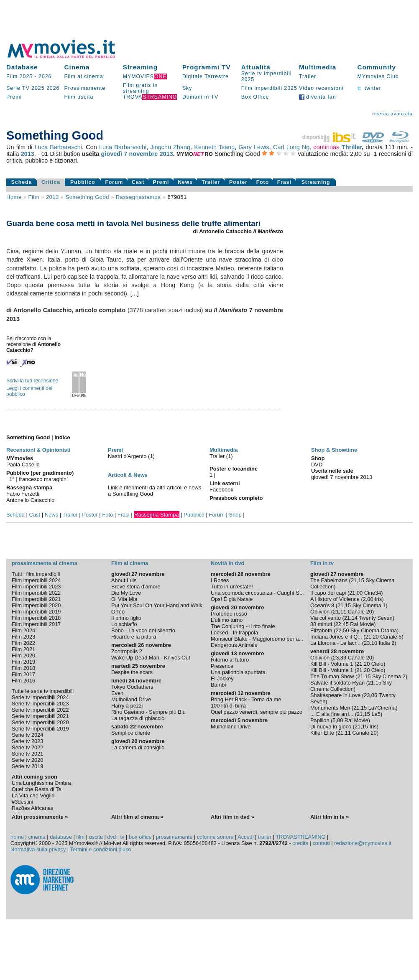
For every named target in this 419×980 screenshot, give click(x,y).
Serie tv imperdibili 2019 (40, 729)
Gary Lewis (254, 147)
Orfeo (118, 612)
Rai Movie (362, 624)
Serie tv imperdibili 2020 (40, 722)
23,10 (370, 643)
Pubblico (83, 182)
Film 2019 (23, 662)
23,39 (340, 658)
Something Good (87, 197)
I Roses (220, 580)
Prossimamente (85, 88)
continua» (327, 147)
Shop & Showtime (334, 450)
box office (140, 837)
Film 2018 (23, 668)
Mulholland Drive (131, 699)
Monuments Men (330, 708)
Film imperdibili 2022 (36, 593)
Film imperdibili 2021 (36, 599)
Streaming (140, 67)
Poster (238, 182)
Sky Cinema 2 (389, 676)
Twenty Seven (376, 618)
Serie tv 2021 (27, 754)
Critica (51, 182)
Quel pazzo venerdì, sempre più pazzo (257, 712)
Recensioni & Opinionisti (38, 450)
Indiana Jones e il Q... (336, 637)
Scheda (22, 182)
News (185, 182)
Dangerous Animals (234, 645)
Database (22, 67)
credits (300, 843)
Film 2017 (23, 674)
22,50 (342, 630)
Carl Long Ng (291, 147)
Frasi (284, 182)
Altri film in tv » (330, 817)
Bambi (218, 685)
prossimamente (174, 837)
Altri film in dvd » (232, 817)
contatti (321, 843)
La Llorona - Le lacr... (335, 643)
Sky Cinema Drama (374, 630)
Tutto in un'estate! (232, 587)
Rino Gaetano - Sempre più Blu (148, 712)
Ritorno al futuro (230, 660)
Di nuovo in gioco (331, 727)
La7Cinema (382, 708)
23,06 (370, 695)
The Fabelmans (329, 580)
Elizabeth (321, 630)
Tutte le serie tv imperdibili (43, 691)
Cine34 (373, 593)
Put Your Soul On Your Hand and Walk (157, 605)
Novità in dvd (227, 563)
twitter (369, 88)
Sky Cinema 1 (369, 605)
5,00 (338, 720)
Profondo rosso (229, 614)
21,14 (351, 618)
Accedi (245, 837)
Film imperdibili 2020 (36, 605)
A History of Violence (335, 599)
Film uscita (79, 97)
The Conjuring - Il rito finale (243, 626)
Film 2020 (23, 655)
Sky (187, 88)
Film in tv (322, 563)
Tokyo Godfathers (132, 687)
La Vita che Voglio (33, 795)
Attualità (256, 67)
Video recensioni (321, 88)
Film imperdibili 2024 (36, 580)
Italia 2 (387, 643)
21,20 (372, 637)
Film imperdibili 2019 (36, 612)
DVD (317, 465)
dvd (112, 837)
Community (377, 67)
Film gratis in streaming (141, 88)
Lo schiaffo (124, 624)
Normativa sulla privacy (38, 849)
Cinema (77, 67)
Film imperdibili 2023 (36, 587)
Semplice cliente (131, 733)
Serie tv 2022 (27, 747)
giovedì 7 (114, 154)
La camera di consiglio (138, 747)
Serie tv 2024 (27, 735)
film (34, 197)
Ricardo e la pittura (134, 637)
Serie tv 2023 (27, 741)
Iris (378, 599)
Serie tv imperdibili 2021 (40, 716)
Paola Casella (23, 465)
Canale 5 (391, 637)
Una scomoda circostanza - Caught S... (257, 593)
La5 (376, 714)
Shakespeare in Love (335, 695)
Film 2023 (23, 637)
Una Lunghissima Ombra (41, 783)
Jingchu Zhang (170, 147)
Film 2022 (23, 643)
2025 (38, 88)
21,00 (356, 593)
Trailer (308, 76)
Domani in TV (200, 97)
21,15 (358, 580)
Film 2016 (23, 681)
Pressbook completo (236, 498)
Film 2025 (19, 76)
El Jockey (222, 678)
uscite (96, 837)
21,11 (340, 612)
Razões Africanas (33, 808)
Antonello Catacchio (30, 500)
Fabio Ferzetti (23, 494)
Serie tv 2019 (27, 766)
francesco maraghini (43, 479)
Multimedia (318, 67)
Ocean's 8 (322, 605)
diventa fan (318, 97)
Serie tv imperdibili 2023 (40, 704)
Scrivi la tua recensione (32, 381)
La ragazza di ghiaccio (138, 718)
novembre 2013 (151, 154)
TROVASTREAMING (300, 837)
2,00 (368, 599)
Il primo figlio (126, 618)
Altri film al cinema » (137, 817)
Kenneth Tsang (214, 147)
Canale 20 (360, 612)
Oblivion (320, 612)
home (17, 837)
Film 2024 (23, 630)
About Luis (124, 580)
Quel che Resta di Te (37, 789)
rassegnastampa (138, 197)
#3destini (22, 802)
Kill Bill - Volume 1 (332, 664)
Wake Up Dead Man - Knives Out (151, 658)
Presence (222, 666)
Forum (114, 182)
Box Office (255, 97)
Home (14, 197)
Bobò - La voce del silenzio (143, 630)
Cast (138, 182)
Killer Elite (322, 733)
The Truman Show (332, 676)
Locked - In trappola (234, 633)
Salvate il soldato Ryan (337, 683)
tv (123, 837)
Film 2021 (23, 649)
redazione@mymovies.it (363, 843)
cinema (37, 837)
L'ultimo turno (227, 620)
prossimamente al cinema (44, 563)
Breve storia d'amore (136, 587)
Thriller (352, 147)
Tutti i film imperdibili (36, 574)
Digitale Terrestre (206, 76)
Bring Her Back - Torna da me (246, 699)
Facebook (221, 490)
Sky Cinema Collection (351, 686)
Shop (235, 515)
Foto (263, 182)
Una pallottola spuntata (238, 672)
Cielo (377, 664)
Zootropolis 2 (127, 651)
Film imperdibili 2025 (269, 88)
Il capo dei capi (328, 593)
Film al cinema (84, 76)
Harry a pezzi (127, 706)
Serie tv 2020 (27, 760)
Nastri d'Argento (128, 456)
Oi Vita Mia (124, 599)
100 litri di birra (228, 706)
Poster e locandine (234, 469)
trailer (265, 837)
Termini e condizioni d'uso (101, 849)
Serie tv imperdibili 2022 (40, 710)
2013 (28, 154)
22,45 (342, 624)
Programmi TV (207, 67)
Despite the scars (132, 672)
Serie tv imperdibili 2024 (40, 697)
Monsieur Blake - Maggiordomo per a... (257, 639)
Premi (14, 97)
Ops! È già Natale (232, 599)
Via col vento (326, 618)
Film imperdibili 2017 (36, 624)
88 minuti (321, 624)
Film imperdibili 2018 (36, 618)
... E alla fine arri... (332, 714)
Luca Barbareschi (58, 147)
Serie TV (18, 88)
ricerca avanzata (392, 114)
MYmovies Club (378, 76)
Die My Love (126, 593)
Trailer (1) (221, 456)
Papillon (320, 720)
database (61, 837)
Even (117, 693)
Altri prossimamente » (40, 817)
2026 (45, 76)
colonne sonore (215, 837)
